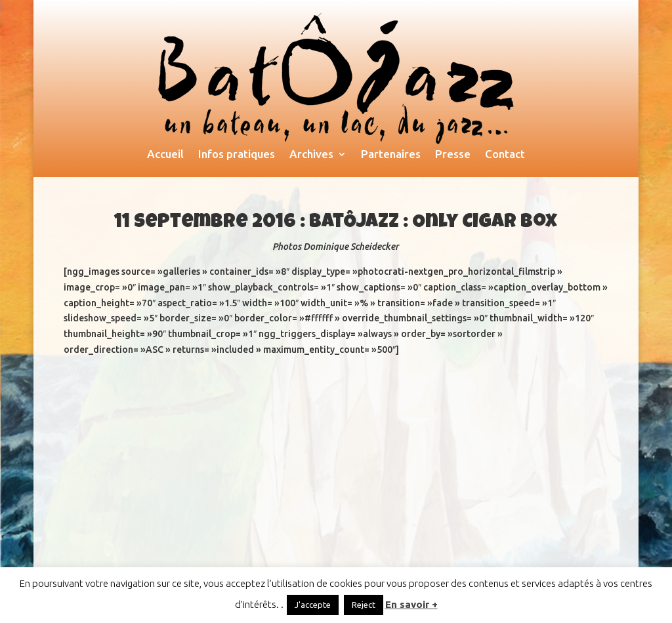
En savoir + (411, 604)
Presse (453, 155)
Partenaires (391, 155)
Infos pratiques (237, 155)
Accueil (165, 155)
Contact (505, 155)
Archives (311, 155)
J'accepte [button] (313, 605)
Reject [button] (364, 605)
